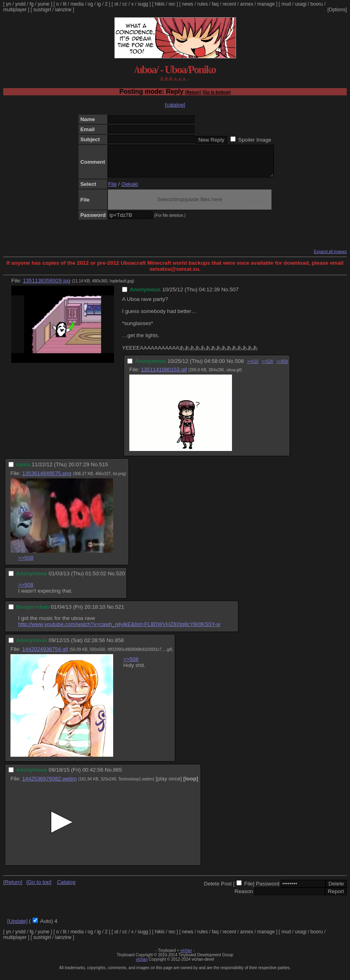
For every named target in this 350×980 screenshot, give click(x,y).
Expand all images (330, 258)
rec (172, 4)
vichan (186, 956)
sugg (143, 4)
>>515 (253, 367)
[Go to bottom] (216, 92)
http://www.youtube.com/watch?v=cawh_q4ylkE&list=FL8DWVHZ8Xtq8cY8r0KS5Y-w (119, 630)
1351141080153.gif (164, 376)
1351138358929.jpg (47, 287)
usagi (301, 4)
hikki (159, 4)
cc (125, 4)
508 (239, 367)
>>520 (267, 367)
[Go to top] (39, 888)
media (77, 4)
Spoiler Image (255, 140)
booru (317, 4)
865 (118, 776)
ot (116, 4)
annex (247, 4)
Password (268, 890)
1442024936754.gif (45, 655)
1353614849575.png (47, 479)
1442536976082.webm (50, 785)
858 (119, 646)
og (90, 4)
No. (225, 295)
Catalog (66, 888)
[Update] (17, 927)
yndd (20, 4)
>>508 (26, 564)
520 (120, 580)
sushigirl (42, 10)
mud (286, 4)
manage (266, 4)
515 (104, 470)
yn (9, 4)
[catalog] (175, 105)
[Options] (337, 10)
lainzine (63, 10)
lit (65, 4)
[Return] (193, 92)
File (112, 190)
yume (43, 4)
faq (215, 4)
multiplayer (15, 10)
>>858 (282, 367)
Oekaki (129, 190)
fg (31, 4)
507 (234, 295)
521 (120, 613)
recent (229, 4)
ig (99, 4)
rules (203, 4)
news (188, 4)
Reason (244, 897)
